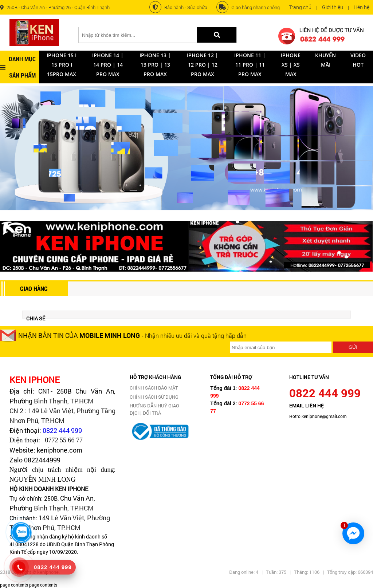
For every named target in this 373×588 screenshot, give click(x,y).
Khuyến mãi (325, 60)
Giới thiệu (333, 7)
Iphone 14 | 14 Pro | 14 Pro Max (108, 65)
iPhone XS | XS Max (291, 65)
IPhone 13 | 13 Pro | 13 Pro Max (155, 65)
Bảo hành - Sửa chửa (178, 7)
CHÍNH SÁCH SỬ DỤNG (154, 397)
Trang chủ (300, 7)
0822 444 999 (62, 430)
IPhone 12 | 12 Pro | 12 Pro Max (203, 65)
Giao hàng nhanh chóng (248, 7)
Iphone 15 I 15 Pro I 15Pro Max (62, 65)
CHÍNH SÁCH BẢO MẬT (154, 388)
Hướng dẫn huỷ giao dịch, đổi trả (154, 409)
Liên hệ (362, 7)
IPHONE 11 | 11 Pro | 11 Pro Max (250, 65)
